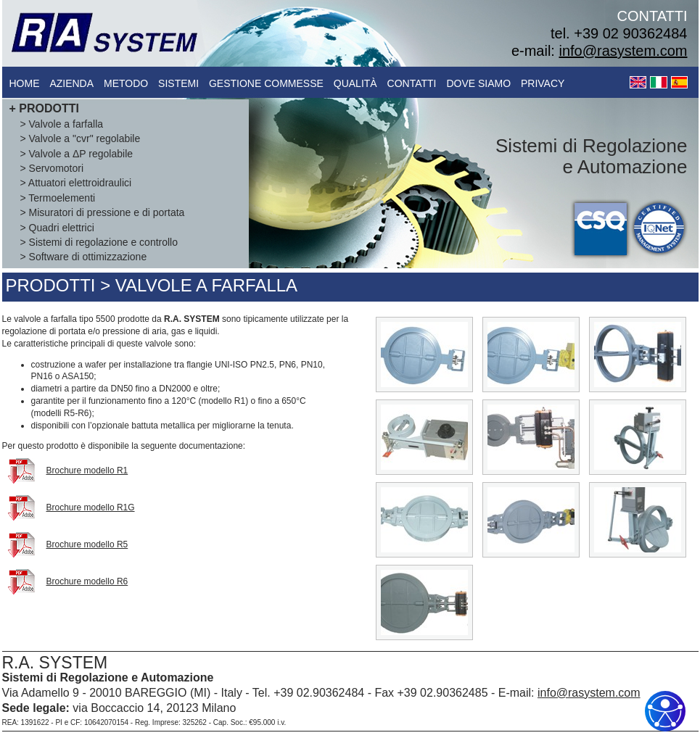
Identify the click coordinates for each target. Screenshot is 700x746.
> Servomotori (52, 168)
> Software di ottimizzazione (84, 257)
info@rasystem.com (623, 51)
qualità (355, 83)
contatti (412, 83)
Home (25, 83)
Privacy (543, 83)
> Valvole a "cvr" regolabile (81, 138)
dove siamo (478, 83)
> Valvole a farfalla (62, 124)
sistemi (178, 83)
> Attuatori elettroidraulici (76, 183)
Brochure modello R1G (91, 507)
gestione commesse (266, 83)
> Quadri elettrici (57, 228)
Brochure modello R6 (87, 581)
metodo (126, 83)
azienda (71, 83)
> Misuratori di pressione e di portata (103, 212)
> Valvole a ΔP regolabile (77, 154)
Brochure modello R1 (87, 471)
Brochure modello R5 (87, 544)
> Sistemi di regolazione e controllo (99, 242)
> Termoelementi (58, 198)
